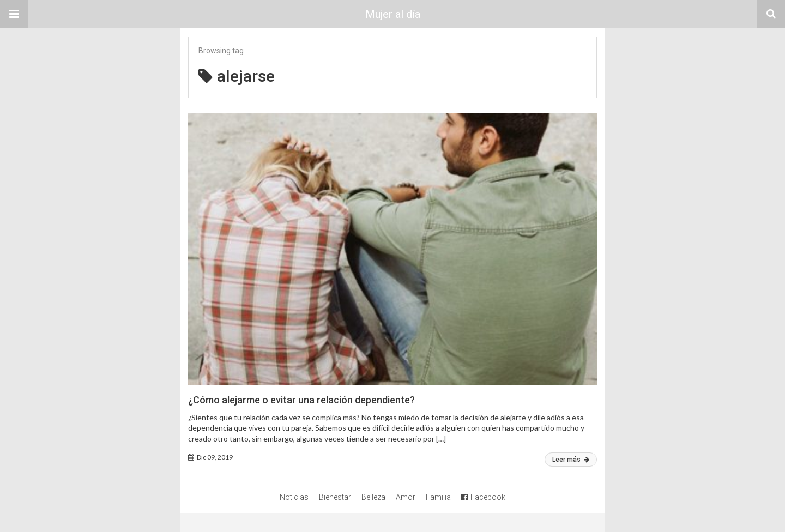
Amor (406, 497)
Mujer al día (393, 14)
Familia (438, 497)
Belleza (373, 497)
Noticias (294, 497)
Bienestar (335, 497)
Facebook (483, 497)
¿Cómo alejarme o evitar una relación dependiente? (301, 400)
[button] (14, 14)
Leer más (571, 460)
